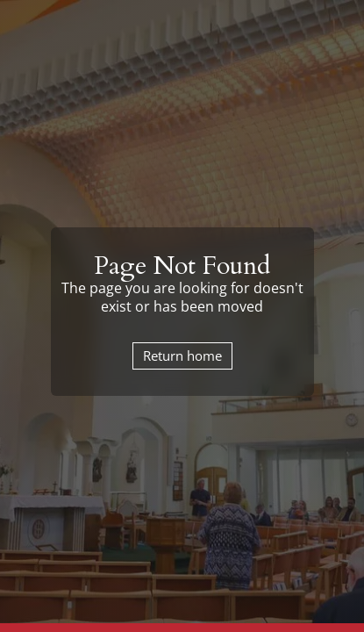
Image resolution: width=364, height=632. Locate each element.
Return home (182, 355)
